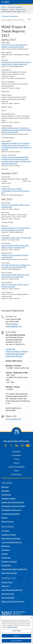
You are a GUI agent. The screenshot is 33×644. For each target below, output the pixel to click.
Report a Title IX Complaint (13, 601)
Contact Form (7, 582)
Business (5, 487)
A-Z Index (5, 531)
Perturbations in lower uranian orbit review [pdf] (16, 238)
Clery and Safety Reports (12, 542)
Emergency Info (8, 594)
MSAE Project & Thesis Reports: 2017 (14, 12)
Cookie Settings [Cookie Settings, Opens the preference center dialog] (16, 631)
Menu (29, 19)
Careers (5, 554)
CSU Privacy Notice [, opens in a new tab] (12, 627)
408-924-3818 (14, 322)
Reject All (16, 636)
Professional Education (11, 514)
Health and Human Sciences (13, 502)
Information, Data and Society (13, 506)
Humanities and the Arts (11, 510)
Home (3, 7)
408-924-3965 (16, 319)
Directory (5, 586)
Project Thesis (21, 9)
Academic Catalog (9, 535)
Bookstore (6, 546)
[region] (16, 630)
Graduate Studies (8, 498)
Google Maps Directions (14, 356)
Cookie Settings (16, 474)
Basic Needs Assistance (11, 538)
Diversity (16, 463)
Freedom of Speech (9, 561)
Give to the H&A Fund (13, 419)
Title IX (17, 459)
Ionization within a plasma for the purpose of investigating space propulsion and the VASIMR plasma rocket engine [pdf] (16, 130)
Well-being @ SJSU (9, 573)
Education (5, 491)
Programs (4, 9)
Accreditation (16, 455)
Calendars (5, 550)
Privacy (16, 471)
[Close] (31, 618)
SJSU (7, 2)
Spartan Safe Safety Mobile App (14, 569)
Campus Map (10, 349)
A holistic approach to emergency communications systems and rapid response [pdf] (15, 191)
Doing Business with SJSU (12, 590)
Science (4, 518)
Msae (12, 9)
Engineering (6, 495)
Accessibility (16, 451)
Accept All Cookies (17, 641)
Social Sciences (7, 521)
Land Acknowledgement (16, 467)
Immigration (6, 565)
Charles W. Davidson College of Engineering (13, 20)
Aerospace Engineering (15, 7)
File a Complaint (8, 598)
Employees (6, 558)
